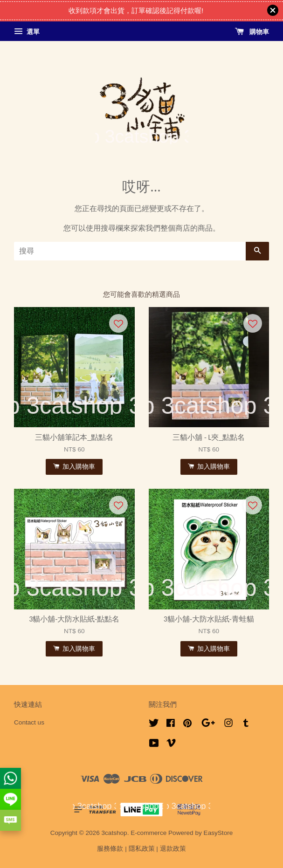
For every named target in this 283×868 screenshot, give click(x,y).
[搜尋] (130, 251)
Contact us (29, 722)
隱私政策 (142, 849)
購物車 (252, 32)
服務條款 (110, 849)
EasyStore (218, 833)
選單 (27, 32)
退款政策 (173, 849)
